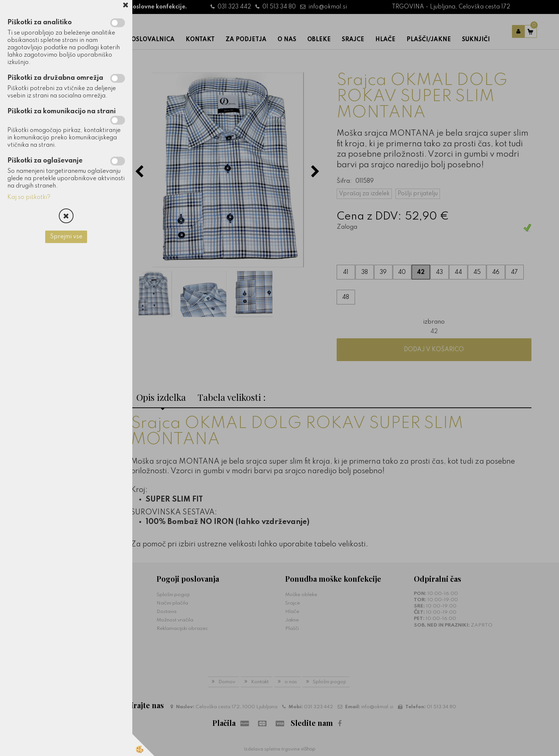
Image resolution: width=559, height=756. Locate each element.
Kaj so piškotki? (29, 197)
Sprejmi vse (66, 237)
